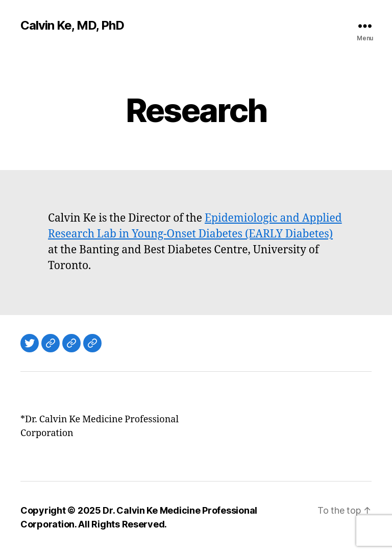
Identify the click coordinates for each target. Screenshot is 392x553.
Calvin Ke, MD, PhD (72, 26)
